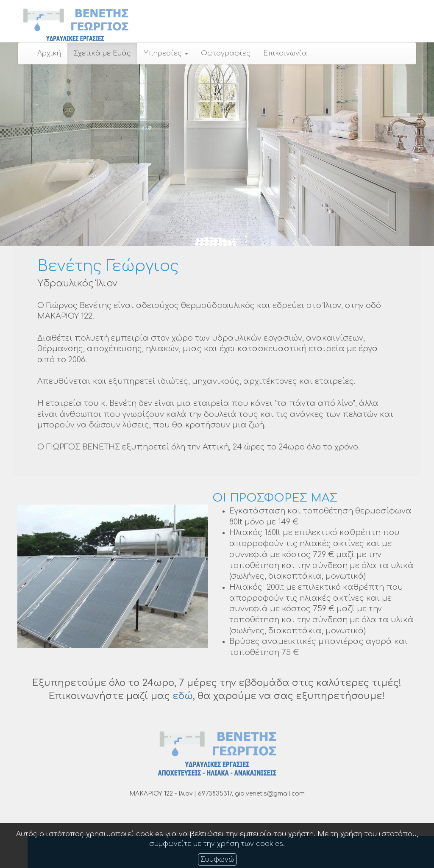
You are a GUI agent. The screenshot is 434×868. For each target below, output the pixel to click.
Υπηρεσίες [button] (166, 53)
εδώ (183, 696)
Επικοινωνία (285, 53)
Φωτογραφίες (226, 53)
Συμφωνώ (217, 860)
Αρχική (49, 53)
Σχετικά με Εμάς (102, 53)
